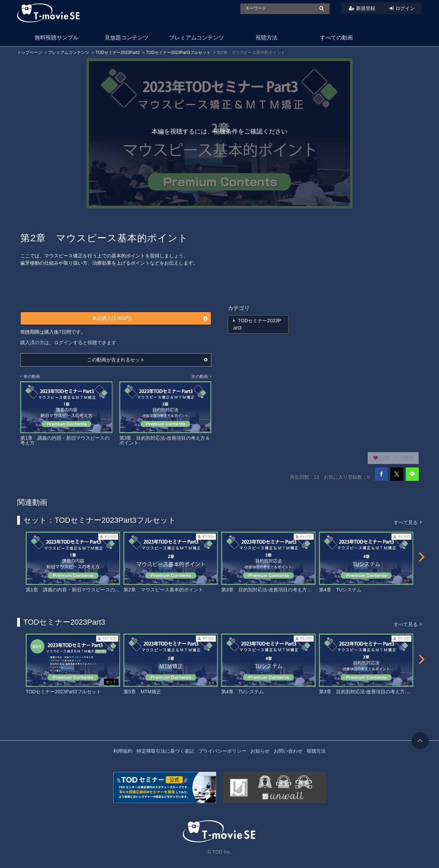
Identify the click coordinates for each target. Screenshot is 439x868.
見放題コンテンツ (127, 38)
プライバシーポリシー (222, 751)
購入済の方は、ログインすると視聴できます (68, 343)
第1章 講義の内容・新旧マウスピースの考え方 (78, 590)
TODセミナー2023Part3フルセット (179, 53)
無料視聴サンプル (57, 38)
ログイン (405, 8)
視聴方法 (266, 38)
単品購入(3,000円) (150, 318)
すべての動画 (336, 38)
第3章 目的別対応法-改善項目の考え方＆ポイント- (277, 590)
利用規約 (123, 751)
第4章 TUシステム (340, 590)
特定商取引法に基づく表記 (165, 751)
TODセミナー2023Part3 (118, 53)
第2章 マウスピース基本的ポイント (163, 590)
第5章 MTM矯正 (142, 692)
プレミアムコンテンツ (197, 38)
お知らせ (260, 751)
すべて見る (408, 522)
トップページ (29, 53)
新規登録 (366, 8)
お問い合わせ (288, 751)
